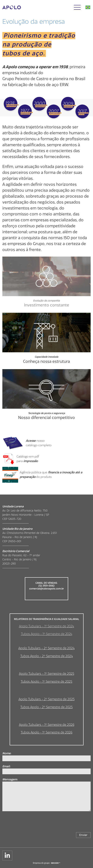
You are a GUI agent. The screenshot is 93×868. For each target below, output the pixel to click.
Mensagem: (10, 779)
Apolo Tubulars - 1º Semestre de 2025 (47, 674)
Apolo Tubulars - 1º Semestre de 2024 (46, 626)
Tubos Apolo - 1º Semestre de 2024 (47, 634)
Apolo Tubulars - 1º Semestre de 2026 (47, 725)
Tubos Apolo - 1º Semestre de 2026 (46, 732)
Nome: (7, 753)
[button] (77, 7)
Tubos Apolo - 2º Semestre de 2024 (47, 656)
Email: (6, 766)
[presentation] (61, 823)
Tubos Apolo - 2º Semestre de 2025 (46, 707)
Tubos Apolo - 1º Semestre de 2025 (46, 682)
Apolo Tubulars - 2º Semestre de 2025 (47, 699)
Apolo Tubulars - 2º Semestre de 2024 (46, 648)
